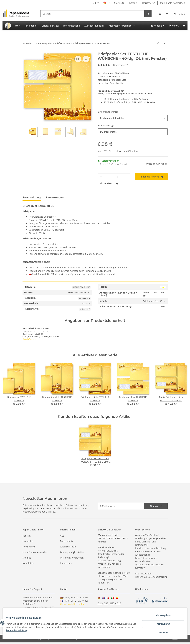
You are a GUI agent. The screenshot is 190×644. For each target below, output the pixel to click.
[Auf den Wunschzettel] (86, 59)
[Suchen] (92, 14)
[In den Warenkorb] (151, 177)
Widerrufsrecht (68, 547)
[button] (160, 14)
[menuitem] (8, 26)
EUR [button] (94, 3)
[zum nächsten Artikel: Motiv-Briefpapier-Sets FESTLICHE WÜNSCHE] (164, 43)
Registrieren (149, 3)
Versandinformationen (72, 558)
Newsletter (28, 563)
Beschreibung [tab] (32, 198)
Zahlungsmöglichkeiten (72, 552)
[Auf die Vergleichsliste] (78, 59)
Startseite (119, 3)
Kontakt (133, 3)
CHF (119, 603)
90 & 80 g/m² (85, 309)
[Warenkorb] (179, 14)
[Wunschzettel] (167, 14)
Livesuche (28, 541)
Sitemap (27, 558)
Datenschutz (67, 541)
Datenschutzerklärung (77, 505)
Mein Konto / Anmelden (173, 3)
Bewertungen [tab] (55, 198)
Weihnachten (84, 298)
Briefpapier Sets (118, 80)
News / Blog (29, 547)
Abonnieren (156, 506)
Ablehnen (162, 633)
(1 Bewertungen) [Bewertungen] (113, 65)
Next (91, 132)
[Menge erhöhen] (117, 183)
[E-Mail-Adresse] (121, 506)
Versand (124, 151)
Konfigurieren (162, 625)
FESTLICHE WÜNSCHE (81, 287)
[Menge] (117, 177)
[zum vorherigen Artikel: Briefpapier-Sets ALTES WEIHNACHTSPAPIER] (158, 43)
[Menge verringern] (101, 177)
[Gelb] (163, 287)
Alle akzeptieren (162, 617)
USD (112, 603)
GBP (106, 603)
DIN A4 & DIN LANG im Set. (79, 293)
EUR (100, 603)
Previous (25, 132)
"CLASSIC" (86, 304)
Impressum (66, 563)
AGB (62, 536)
